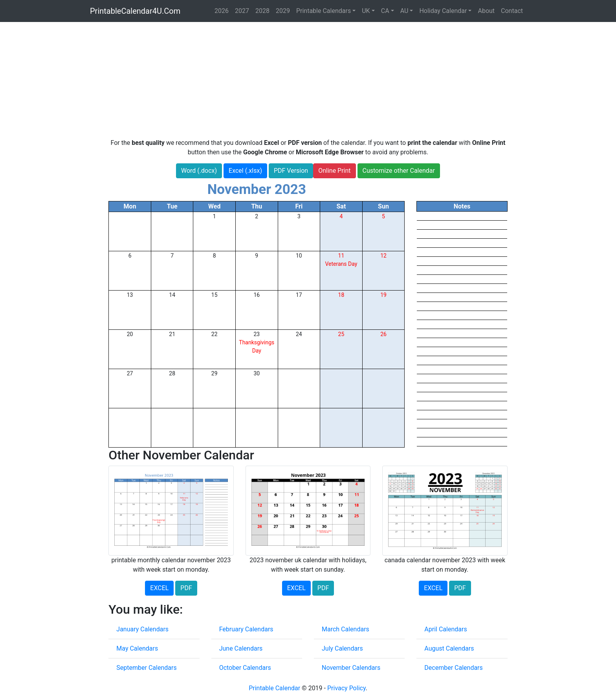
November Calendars (351, 668)
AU (404, 11)
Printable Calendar (274, 688)
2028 (262, 11)
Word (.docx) (199, 171)
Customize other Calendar (399, 171)
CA (385, 11)
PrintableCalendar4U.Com (135, 11)
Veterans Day (341, 264)
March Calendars (346, 629)
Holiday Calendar (443, 11)
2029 (283, 11)
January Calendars (142, 629)
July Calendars (342, 648)
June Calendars (241, 648)
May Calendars (137, 648)
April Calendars (445, 629)
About (486, 11)
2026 (222, 11)
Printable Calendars (324, 11)
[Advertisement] (308, 80)
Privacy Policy (346, 688)
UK (366, 11)
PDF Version (291, 171)
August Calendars (449, 648)
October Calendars (245, 668)
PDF (186, 588)
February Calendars (246, 629)
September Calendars (146, 668)
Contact (512, 11)
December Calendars (453, 668)
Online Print (334, 171)
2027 (242, 11)
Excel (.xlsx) (245, 171)
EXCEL (159, 588)
